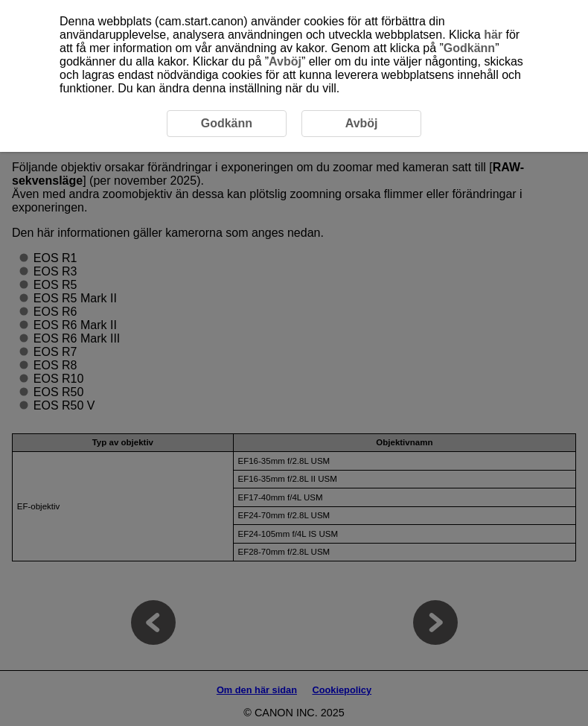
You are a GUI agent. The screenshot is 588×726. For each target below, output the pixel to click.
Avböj (285, 61)
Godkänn (469, 48)
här (493, 35)
